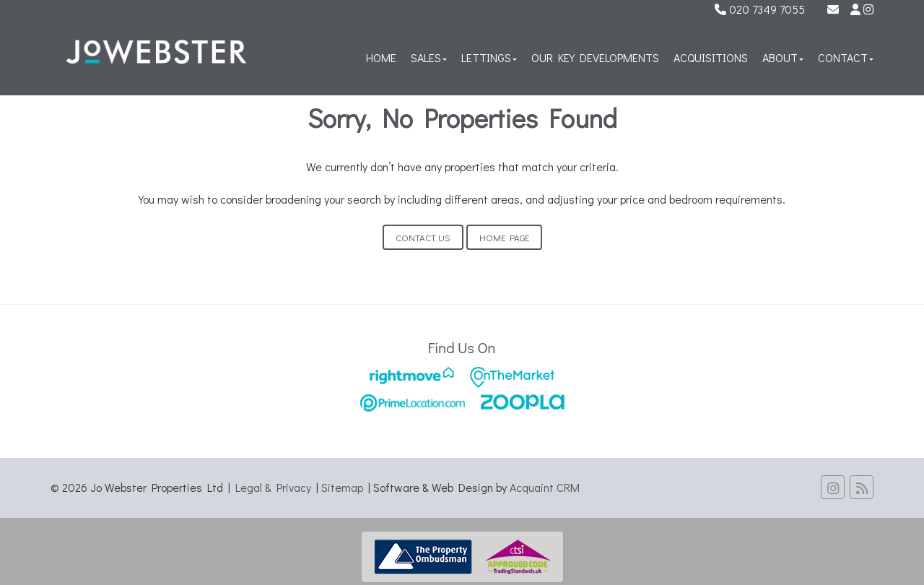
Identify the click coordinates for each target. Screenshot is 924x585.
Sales (429, 57)
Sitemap (342, 487)
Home (381, 57)
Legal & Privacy (273, 487)
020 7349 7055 (760, 9)
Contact (846, 57)
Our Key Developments (595, 57)
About (783, 57)
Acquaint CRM (545, 487)
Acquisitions (711, 57)
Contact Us (423, 237)
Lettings (489, 57)
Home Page (504, 237)
